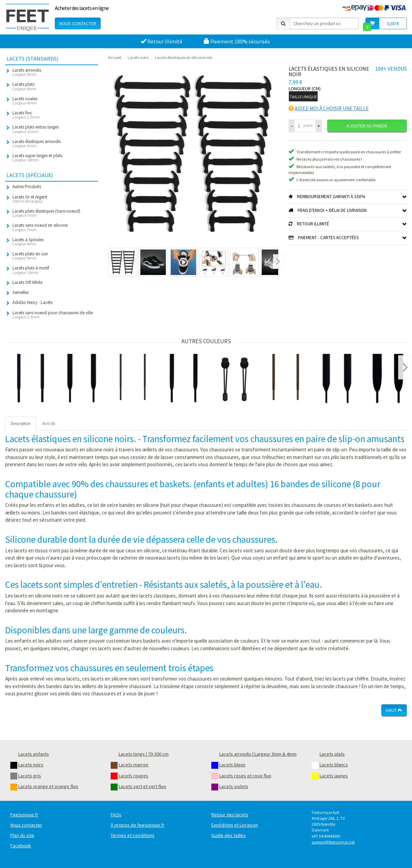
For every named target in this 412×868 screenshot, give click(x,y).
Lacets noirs (138, 57)
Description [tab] (21, 423)
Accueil (115, 57)
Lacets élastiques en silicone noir (184, 57)
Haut (394, 710)
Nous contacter (78, 23)
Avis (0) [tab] (49, 423)
